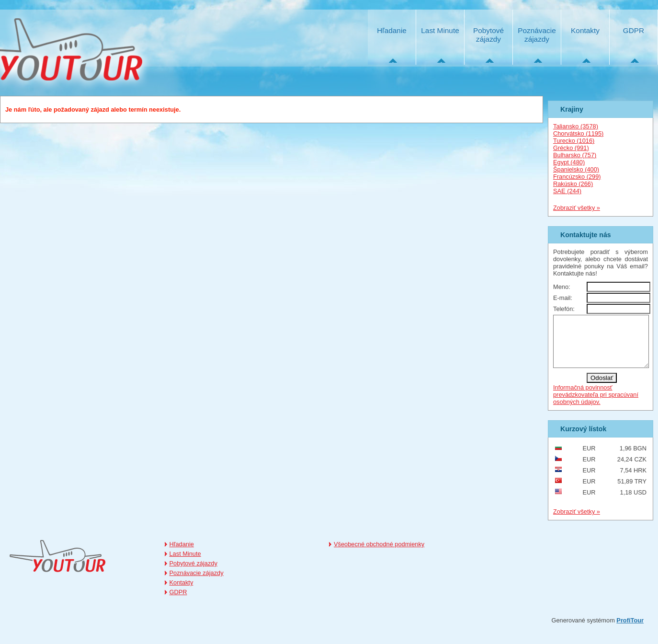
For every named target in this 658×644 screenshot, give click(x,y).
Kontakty (585, 30)
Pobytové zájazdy (488, 35)
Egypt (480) (569, 162)
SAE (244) (567, 191)
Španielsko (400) (576, 169)
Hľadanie (392, 30)
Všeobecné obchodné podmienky (379, 554)
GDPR (634, 30)
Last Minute (440, 30)
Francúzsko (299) (577, 177)
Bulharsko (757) (575, 155)
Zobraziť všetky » (577, 208)
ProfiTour (630, 630)
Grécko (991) (571, 148)
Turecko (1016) (574, 141)
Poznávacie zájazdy (537, 35)
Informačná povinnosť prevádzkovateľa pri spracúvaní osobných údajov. (596, 405)
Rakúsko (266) (573, 184)
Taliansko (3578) (576, 126)
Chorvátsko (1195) (578, 133)
